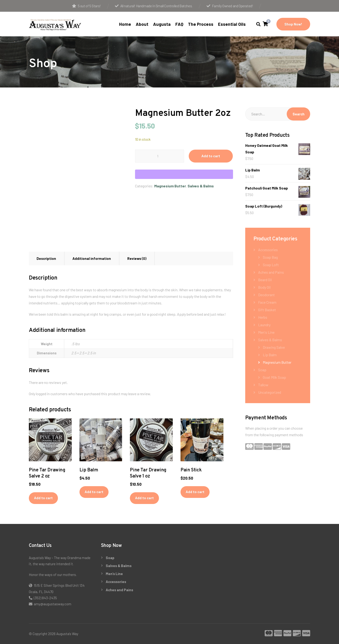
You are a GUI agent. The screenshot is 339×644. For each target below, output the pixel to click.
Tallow (263, 385)
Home (125, 24)
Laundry (264, 325)
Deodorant (266, 295)
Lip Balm (270, 355)
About (142, 24)
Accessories (268, 250)
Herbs (263, 317)
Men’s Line (114, 574)
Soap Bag (270, 257)
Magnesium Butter (170, 186)
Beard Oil (265, 280)
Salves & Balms (201, 186)
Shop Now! (293, 24)
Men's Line (266, 332)
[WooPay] (184, 174)
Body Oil (264, 287)
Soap (262, 370)
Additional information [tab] (92, 258)
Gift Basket (267, 310)
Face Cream (267, 302)
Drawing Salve (274, 347)
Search (299, 114)
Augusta (162, 24)
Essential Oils (232, 24)
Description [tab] (46, 258)
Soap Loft (271, 265)
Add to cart (211, 156)
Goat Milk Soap (274, 377)
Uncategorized (270, 392)
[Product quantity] (160, 156)
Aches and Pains (271, 272)
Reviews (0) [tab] (137, 258)
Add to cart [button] (43, 498)
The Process (201, 24)
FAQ (179, 24)
